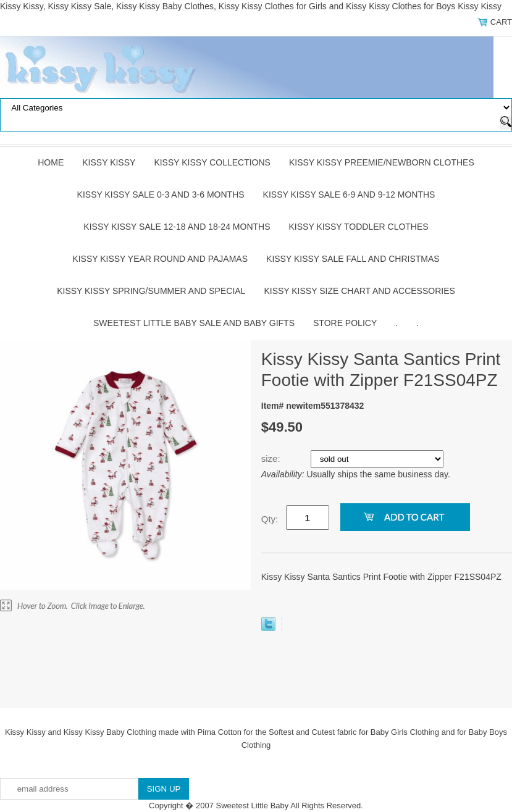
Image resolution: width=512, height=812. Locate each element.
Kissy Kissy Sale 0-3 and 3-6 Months (161, 195)
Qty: (270, 519)
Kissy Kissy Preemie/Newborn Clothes (382, 162)
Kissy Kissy (109, 162)
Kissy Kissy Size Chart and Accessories (359, 291)
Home (51, 162)
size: (272, 458)
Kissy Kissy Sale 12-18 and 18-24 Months (177, 227)
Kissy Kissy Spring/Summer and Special (151, 291)
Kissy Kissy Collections (212, 162)
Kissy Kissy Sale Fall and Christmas (353, 259)
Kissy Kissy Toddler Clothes (359, 227)
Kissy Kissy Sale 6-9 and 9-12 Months (349, 195)
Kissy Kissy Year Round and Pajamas (160, 259)
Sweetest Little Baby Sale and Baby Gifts (194, 323)
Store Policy (345, 323)
